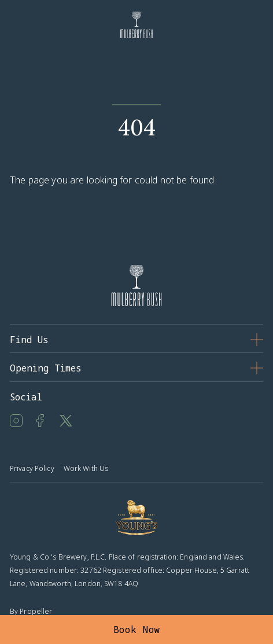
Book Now (137, 630)
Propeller (36, 611)
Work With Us (86, 468)
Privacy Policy (32, 468)
